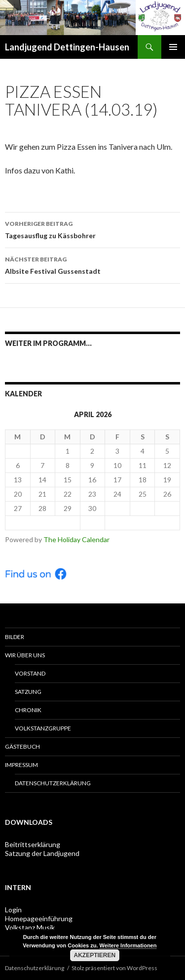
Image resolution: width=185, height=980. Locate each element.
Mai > (143, 523)
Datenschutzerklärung (53, 783)
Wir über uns (25, 655)
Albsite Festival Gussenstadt (92, 264)
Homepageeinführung (39, 918)
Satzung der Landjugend (42, 853)
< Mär (43, 523)
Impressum (21, 765)
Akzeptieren (95, 955)
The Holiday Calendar (76, 539)
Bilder (15, 637)
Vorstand (30, 673)
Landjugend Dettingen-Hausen (67, 47)
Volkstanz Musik (30, 927)
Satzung (28, 692)
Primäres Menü (173, 47)
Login (13, 910)
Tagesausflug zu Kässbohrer (92, 229)
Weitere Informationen (128, 945)
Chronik (28, 710)
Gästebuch (22, 746)
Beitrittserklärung (33, 844)
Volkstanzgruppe (43, 728)
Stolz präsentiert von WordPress (114, 968)
